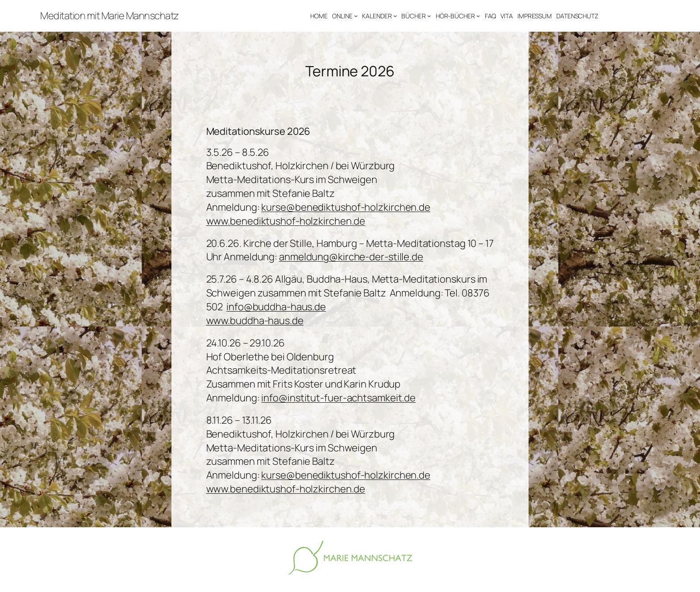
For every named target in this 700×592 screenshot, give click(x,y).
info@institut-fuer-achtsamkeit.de (338, 398)
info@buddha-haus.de (276, 307)
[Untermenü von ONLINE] (356, 16)
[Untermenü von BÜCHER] (429, 16)
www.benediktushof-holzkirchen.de (286, 221)
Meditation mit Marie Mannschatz (110, 16)
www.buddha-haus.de (255, 321)
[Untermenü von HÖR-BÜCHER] (478, 16)
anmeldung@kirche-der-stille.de (351, 257)
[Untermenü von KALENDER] (395, 16)
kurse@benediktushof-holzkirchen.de (346, 207)
